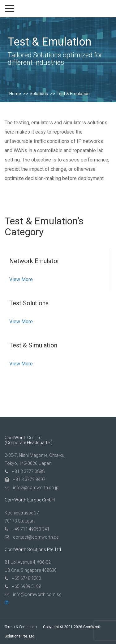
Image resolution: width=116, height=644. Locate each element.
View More (21, 279)
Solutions (39, 94)
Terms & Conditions (21, 627)
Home (15, 94)
